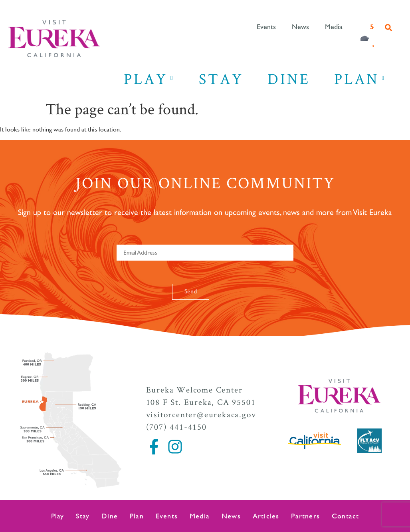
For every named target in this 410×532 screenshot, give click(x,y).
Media (334, 27)
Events (266, 27)
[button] (388, 28)
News (300, 27)
